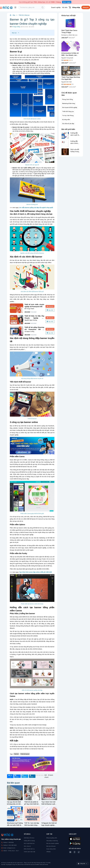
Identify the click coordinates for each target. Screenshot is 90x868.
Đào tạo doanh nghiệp (53, 843)
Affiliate (48, 852)
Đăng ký (86, 7)
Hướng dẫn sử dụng (29, 841)
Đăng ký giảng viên (52, 838)
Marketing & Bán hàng (69, 103)
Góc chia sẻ (27, 846)
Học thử (50, 310)
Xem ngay (67, 2)
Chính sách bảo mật (29, 852)
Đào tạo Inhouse (51, 846)
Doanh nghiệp (56, 7)
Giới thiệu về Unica (29, 838)
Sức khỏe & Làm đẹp (68, 124)
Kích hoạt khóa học (29, 843)
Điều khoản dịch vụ (29, 849)
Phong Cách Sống (67, 99)
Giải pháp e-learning (52, 841)
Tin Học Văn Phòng (68, 115)
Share (17, 776)
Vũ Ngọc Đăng (16, 27)
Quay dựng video (51, 849)
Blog (14, 15)
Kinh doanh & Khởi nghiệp (70, 107)
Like (10, 776)
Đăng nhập (76, 7)
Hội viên (65, 7)
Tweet (24, 776)
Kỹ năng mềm (66, 120)
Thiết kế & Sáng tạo (24, 15)
